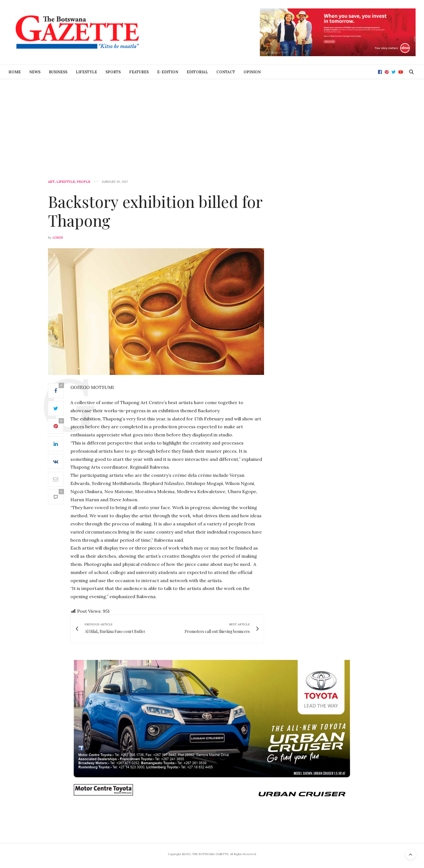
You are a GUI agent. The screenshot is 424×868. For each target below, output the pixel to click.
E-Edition (168, 72)
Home (15, 72)
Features (139, 72)
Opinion (252, 72)
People (83, 182)
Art (51, 182)
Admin (58, 238)
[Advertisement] (212, 121)
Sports (113, 72)
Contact (226, 72)
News (35, 72)
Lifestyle (86, 72)
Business (58, 72)
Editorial (197, 72)
